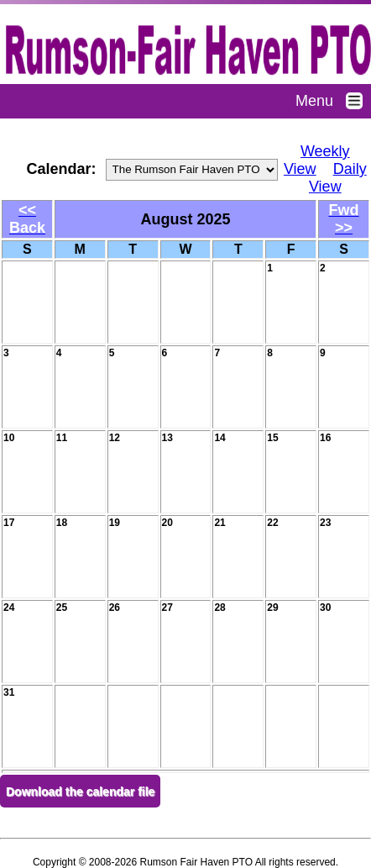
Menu (333, 101)
